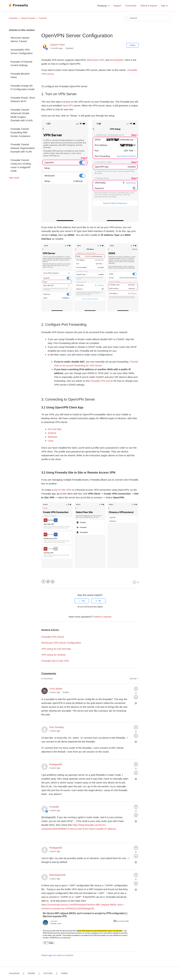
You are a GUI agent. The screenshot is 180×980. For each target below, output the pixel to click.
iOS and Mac (55, 429)
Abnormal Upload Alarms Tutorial (20, 40)
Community (131, 6)
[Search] (147, 18)
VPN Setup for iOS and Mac (56, 649)
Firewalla (13, 18)
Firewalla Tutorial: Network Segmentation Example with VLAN (23, 148)
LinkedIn (53, 582)
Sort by (133, 679)
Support (117, 6)
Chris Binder (56, 689)
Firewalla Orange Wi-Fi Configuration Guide (23, 88)
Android (52, 433)
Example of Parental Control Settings (21, 64)
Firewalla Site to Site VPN (55, 661)
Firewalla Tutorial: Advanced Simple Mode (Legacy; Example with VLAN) (22, 115)
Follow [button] (133, 45)
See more (14, 178)
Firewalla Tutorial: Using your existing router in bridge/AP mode (21, 165)
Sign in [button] (164, 6)
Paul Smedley (57, 727)
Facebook (43, 582)
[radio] (82, 601)
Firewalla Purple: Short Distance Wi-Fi (23, 100)
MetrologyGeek (57, 875)
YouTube (48, 973)
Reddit (31, 973)
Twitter (48, 582)
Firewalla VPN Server (53, 637)
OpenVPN (68, 106)
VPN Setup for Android (53, 655)
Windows (53, 437)
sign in (51, 955)
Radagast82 (56, 764)
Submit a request (149, 6)
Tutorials (43, 18)
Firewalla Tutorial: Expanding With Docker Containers (20, 132)
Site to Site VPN (62, 490)
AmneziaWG (117, 60)
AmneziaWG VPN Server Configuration (22, 52)
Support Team (57, 45)
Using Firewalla (28, 18)
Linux (51, 441)
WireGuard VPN (96, 60)
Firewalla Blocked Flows (20, 76)
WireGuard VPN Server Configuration (61, 643)
